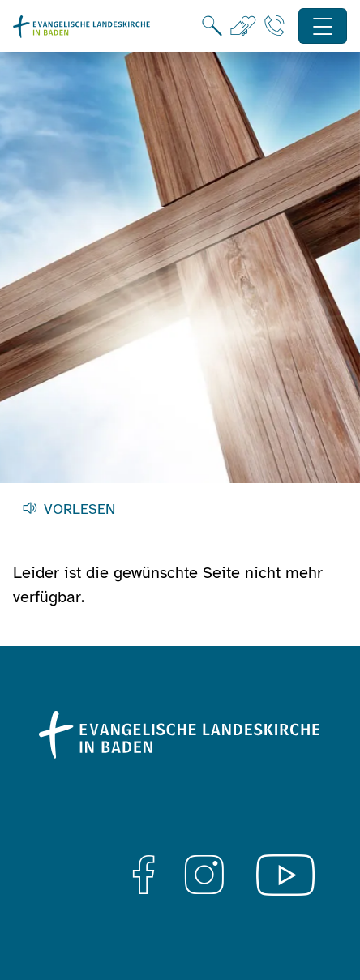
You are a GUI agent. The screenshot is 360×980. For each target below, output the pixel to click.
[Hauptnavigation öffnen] (323, 26)
